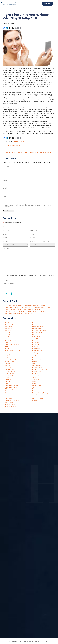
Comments (7, 249)
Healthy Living (10, 405)
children (8, 366)
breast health (10, 362)
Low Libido (36, 344)
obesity (35, 364)
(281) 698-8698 (48, 4)
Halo (7, 397)
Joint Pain (36, 338)
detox (7, 377)
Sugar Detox (37, 385)
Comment (7, 167)
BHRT (7, 348)
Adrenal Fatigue (11, 325)
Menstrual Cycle (38, 350)
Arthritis (8, 338)
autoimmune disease (12, 344)
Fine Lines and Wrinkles (16, 146)
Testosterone (37, 391)
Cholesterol (9, 368)
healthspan (9, 403)
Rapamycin (36, 373)
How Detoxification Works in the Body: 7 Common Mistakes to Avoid (28, 308)
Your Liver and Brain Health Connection (19, 314)
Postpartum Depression (40, 370)
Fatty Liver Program (12, 387)
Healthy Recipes (11, 407)
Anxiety (8, 336)
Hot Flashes (36, 325)
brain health (9, 358)
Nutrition (35, 362)
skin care (35, 377)
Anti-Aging (16, 141)
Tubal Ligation (37, 395)
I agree (6, 280)
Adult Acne (9, 327)
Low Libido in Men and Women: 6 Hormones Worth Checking (26, 312)
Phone (32, 234)
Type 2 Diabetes (38, 397)
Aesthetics (9, 329)
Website (6, 196)
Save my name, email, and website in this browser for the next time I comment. (27, 206)
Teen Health (36, 389)
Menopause (36, 348)
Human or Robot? (9, 283)
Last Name (34, 227)
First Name (7, 227)
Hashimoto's (9, 399)
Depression (9, 375)
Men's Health (37, 346)
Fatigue (8, 383)
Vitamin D (36, 401)
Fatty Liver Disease (12, 385)
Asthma (8, 342)
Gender (6, 241)
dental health (10, 373)
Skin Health (36, 379)
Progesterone (37, 371)
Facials (7, 381)
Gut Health (9, 393)
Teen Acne (36, 387)
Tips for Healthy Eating (40, 393)
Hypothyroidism (38, 327)
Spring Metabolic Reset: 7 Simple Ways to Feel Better (23, 310)
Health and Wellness (12, 401)
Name (5, 180)
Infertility (35, 335)
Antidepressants (11, 335)
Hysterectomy (37, 329)
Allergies (8, 331)
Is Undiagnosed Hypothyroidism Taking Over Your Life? (43, 153)
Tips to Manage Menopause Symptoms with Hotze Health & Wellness (16, 153)
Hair (6, 395)
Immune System (38, 333)
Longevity (36, 342)
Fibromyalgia (10, 389)
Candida (8, 364)
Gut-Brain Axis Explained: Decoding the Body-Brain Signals (25, 306)
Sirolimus (35, 375)
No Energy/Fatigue (39, 360)
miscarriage (36, 354)
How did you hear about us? (40, 241)
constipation (9, 370)
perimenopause (38, 368)
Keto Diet (36, 340)
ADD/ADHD (9, 323)
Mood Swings (37, 358)
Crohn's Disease (10, 371)
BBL (6, 346)
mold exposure (37, 356)
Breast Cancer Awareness (14, 360)
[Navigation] (56, 4)
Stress (34, 383)
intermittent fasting (39, 336)
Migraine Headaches (39, 352)
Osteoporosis (37, 366)
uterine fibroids (38, 399)
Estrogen (8, 379)
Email (5, 188)
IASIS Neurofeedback (39, 331)
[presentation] (14, 288)
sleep (34, 381)
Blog (22, 141)
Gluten (7, 391)
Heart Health (37, 323)
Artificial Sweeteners (12, 340)
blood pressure (10, 354)
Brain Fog (8, 356)
